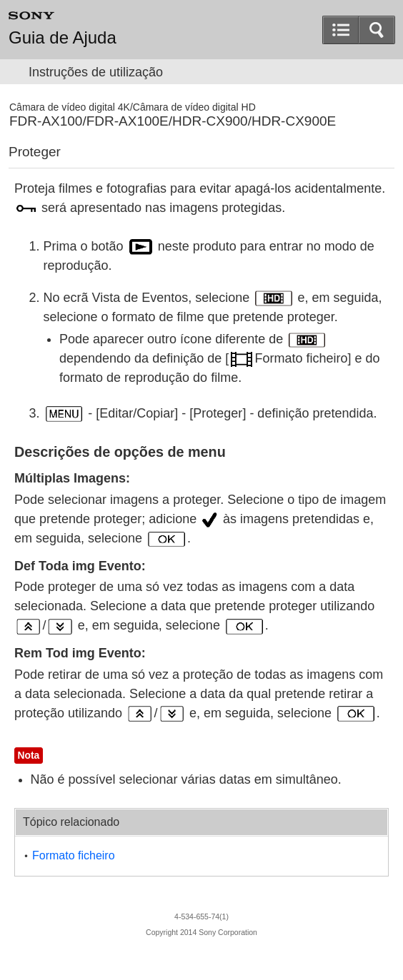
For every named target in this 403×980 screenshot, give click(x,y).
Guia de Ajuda (63, 38)
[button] (377, 30)
